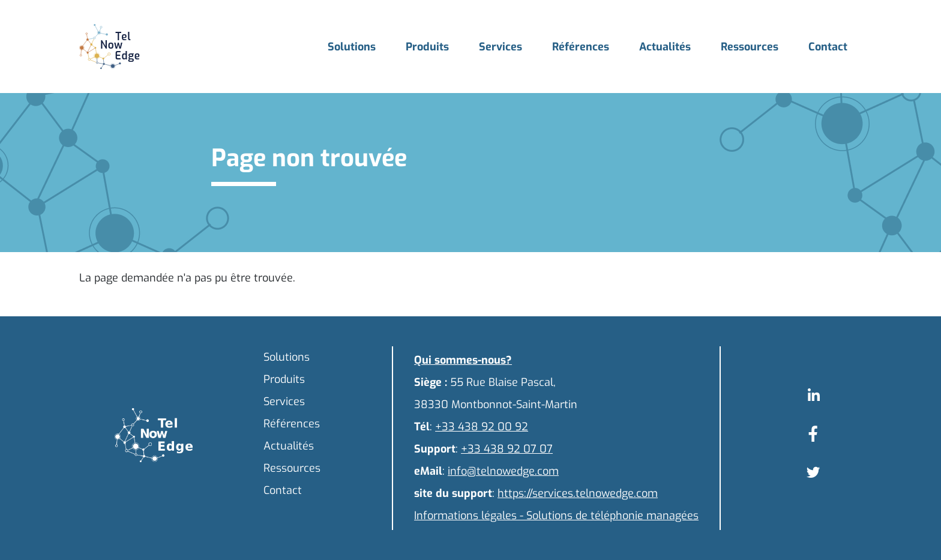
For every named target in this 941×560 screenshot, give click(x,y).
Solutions (352, 47)
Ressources (750, 47)
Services (501, 47)
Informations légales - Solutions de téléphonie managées (556, 516)
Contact (828, 47)
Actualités (665, 47)
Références (581, 47)
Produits (427, 47)
